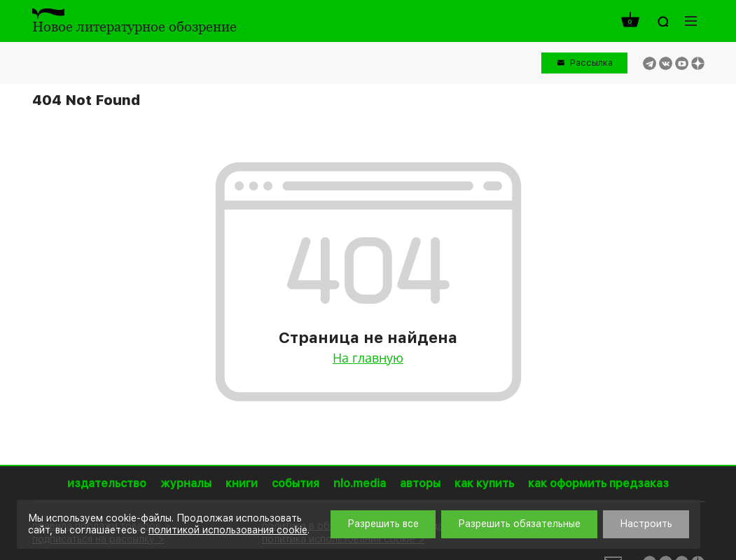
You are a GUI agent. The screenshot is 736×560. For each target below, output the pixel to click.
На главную (368, 358)
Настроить (646, 524)
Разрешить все (383, 524)
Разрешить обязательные (519, 524)
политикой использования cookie (228, 530)
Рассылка (591, 63)
